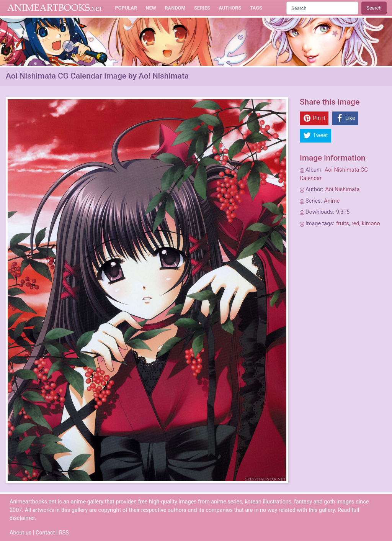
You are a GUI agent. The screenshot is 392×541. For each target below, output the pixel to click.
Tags (256, 8)
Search (374, 8)
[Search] (322, 8)
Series (202, 8)
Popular (126, 8)
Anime (332, 201)
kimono (371, 224)
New (151, 8)
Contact (45, 533)
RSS (64, 533)
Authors (230, 8)
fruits (342, 224)
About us (20, 533)
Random (175, 8)
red (355, 224)
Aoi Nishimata (342, 189)
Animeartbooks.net (55, 8)
